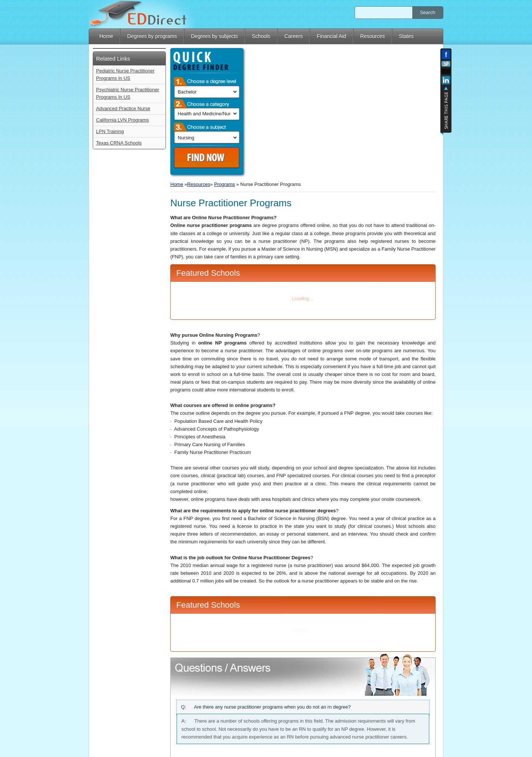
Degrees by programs (152, 36)
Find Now (130, 158)
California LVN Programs (122, 249)
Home (106, 36)
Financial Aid (331, 36)
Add (446, 71)
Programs (225, 56)
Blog (405, 744)
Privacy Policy (428, 744)
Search (428, 12)
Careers (294, 36)
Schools (261, 36)
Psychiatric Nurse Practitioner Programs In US (128, 222)
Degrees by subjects (214, 36)
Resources (373, 36)
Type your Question (303, 690)
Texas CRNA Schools (119, 271)
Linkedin (446, 81)
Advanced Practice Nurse (123, 237)
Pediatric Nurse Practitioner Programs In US (125, 203)
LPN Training (110, 260)
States (406, 36)
